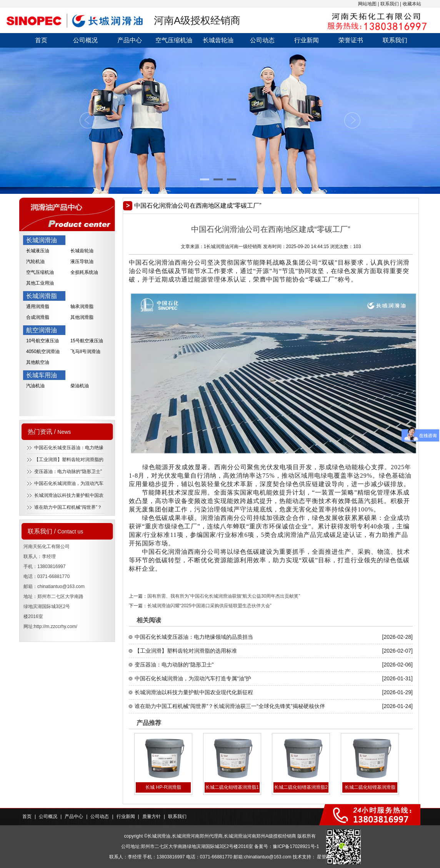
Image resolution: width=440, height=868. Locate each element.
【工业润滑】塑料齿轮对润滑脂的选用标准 (186, 651)
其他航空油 (38, 362)
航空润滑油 (42, 330)
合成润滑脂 (38, 317)
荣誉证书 (351, 40)
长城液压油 (38, 251)
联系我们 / (55, 531)
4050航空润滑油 (43, 352)
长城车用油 (42, 375)
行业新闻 (307, 40)
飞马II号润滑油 (86, 352)
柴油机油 (80, 386)
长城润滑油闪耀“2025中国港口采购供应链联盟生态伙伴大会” (209, 606)
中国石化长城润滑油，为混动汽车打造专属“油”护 (193, 678)
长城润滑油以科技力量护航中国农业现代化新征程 (194, 692)
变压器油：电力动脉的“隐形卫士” (68, 471)
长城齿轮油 (218, 40)
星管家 (324, 857)
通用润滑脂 (38, 307)
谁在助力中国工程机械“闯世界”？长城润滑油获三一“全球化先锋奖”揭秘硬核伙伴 (230, 706)
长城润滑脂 (42, 296)
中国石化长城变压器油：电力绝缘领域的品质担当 (194, 637)
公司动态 (262, 40)
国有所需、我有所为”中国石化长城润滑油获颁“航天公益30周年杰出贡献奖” (224, 596)
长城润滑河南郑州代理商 (197, 836)
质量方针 (152, 816)
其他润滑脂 (82, 317)
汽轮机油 (35, 262)
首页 (41, 40)
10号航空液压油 (42, 341)
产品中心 (130, 40)
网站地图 (367, 4)
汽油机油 (35, 386)
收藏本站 (412, 4)
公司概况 (85, 40)
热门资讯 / (49, 432)
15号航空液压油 (87, 341)
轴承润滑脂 (82, 307)
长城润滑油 (42, 240)
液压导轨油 (82, 262)
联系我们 (390, 4)
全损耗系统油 (84, 272)
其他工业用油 (40, 283)
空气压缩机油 (174, 40)
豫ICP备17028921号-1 (296, 846)
